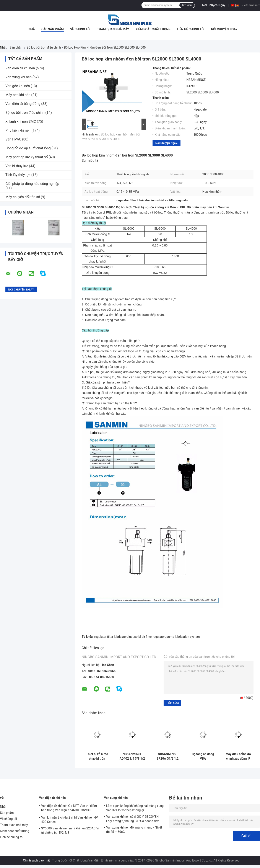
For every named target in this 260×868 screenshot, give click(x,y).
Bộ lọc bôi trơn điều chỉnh (44, 47)
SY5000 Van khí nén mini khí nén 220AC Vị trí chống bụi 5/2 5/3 (70, 830)
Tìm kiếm (187, 5)
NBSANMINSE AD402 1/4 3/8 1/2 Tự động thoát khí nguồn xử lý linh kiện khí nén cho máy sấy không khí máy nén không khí (132, 756)
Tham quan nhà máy (113, 29)
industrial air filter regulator (147, 637)
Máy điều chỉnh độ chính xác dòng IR (238, 756)
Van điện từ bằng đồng (23, 104)
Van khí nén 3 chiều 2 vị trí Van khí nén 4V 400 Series (70, 820)
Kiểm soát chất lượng (153, 29)
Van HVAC (13, 139)
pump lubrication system (183, 637)
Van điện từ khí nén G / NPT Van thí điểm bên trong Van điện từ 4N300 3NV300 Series (69, 809)
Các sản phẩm (53, 29)
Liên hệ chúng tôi (191, 29)
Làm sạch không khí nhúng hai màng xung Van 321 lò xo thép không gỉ (135, 808)
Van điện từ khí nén (20, 68)
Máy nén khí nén (18, 95)
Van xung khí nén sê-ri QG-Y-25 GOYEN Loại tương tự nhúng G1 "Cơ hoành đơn (133, 819)
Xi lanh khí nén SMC (21, 122)
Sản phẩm (17, 47)
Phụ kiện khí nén (18, 130)
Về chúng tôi (80, 29)
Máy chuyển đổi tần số (23, 197)
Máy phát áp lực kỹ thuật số (27, 157)
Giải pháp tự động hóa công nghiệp (32, 184)
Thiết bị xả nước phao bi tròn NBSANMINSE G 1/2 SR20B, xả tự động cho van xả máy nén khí (97, 756)
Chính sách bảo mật (36, 860)
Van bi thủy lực (17, 166)
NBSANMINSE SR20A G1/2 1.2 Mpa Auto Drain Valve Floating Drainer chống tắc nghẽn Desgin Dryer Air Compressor (168, 756)
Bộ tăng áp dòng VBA (203, 756)
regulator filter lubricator (110, 637)
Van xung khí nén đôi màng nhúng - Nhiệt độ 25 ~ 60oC (134, 830)
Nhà (32, 29)
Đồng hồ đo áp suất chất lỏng (28, 148)
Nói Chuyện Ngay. (214, 5)
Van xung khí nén (19, 77)
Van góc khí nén (18, 86)
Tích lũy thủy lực (18, 175)
